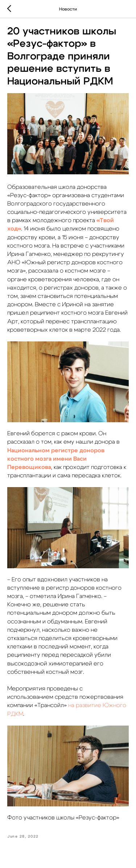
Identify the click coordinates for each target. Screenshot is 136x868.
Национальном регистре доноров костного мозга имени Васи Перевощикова (56, 459)
